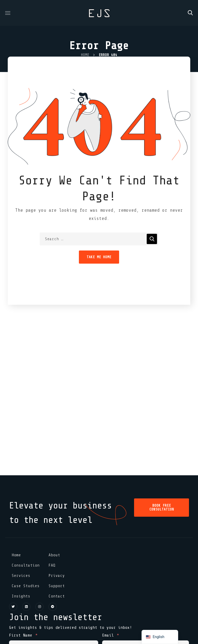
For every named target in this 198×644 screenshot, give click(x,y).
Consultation (26, 565)
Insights (21, 596)
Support (57, 586)
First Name (21, 635)
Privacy (57, 576)
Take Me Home (99, 257)
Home (85, 55)
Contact (57, 596)
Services (21, 576)
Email (108, 635)
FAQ (52, 565)
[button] (190, 13)
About (54, 555)
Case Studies (26, 586)
